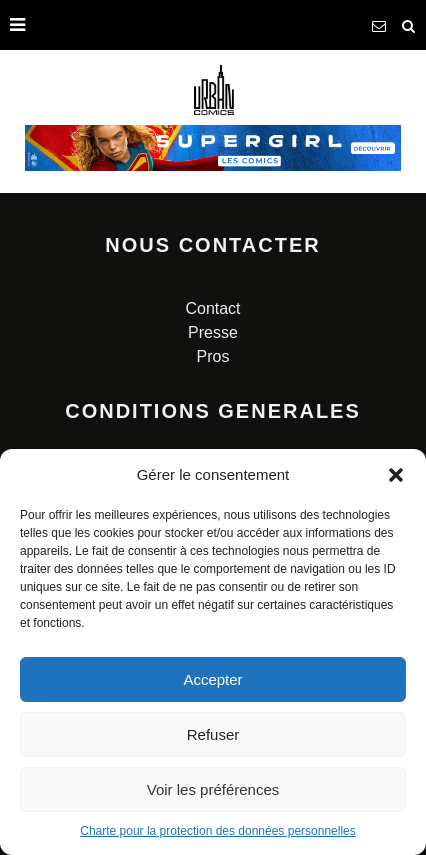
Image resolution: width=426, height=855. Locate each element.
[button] (396, 475)
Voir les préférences (213, 789)
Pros (213, 356)
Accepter (212, 679)
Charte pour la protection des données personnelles (218, 831)
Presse (213, 332)
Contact (212, 308)
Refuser (213, 734)
